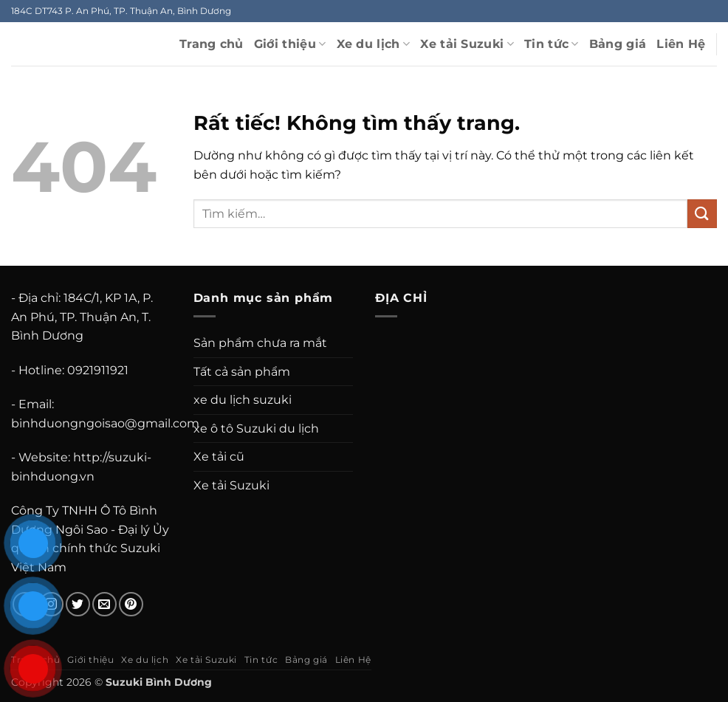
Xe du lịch (374, 44)
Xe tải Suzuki (467, 44)
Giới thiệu (290, 44)
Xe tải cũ (219, 457)
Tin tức (552, 44)
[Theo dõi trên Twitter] (78, 604)
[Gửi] (702, 214)
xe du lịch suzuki (243, 400)
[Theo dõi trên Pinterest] (131, 604)
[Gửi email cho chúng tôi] (104, 604)
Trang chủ (212, 44)
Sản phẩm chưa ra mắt (260, 343)
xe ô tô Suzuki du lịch (256, 429)
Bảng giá (618, 44)
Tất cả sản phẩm (242, 372)
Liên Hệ (681, 44)
